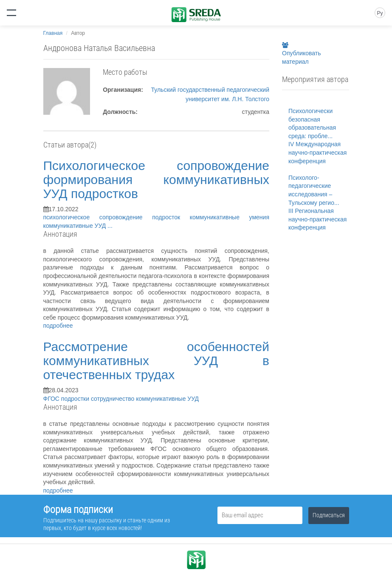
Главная (53, 33)
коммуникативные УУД (76, 226)
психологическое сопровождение (98, 217)
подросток (171, 217)
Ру (380, 13)
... (110, 226)
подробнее (58, 326)
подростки (76, 399)
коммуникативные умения (230, 217)
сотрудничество (113, 399)
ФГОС (52, 399)
